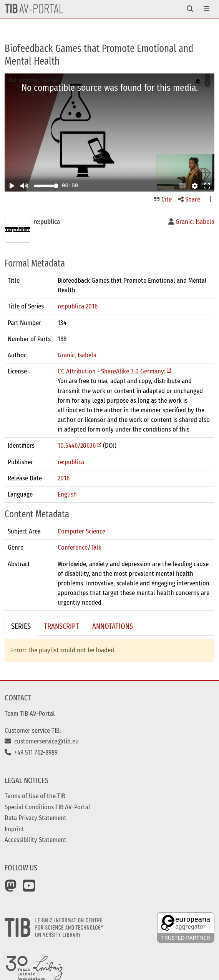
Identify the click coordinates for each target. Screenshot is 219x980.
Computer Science (81, 531)
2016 (64, 478)
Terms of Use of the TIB (35, 796)
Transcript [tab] (61, 626)
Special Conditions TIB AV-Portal (47, 807)
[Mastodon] (11, 888)
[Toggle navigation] (190, 9)
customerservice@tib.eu (42, 741)
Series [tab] (21, 626)
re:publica (71, 462)
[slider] (56, 186)
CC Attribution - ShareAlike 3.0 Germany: (112, 371)
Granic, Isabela (77, 355)
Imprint (14, 829)
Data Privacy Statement (36, 818)
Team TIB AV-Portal (30, 713)
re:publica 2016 (78, 306)
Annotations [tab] (113, 626)
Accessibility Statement (36, 840)
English (67, 494)
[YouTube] (29, 888)
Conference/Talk (80, 547)
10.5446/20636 (77, 445)
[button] (182, 186)
